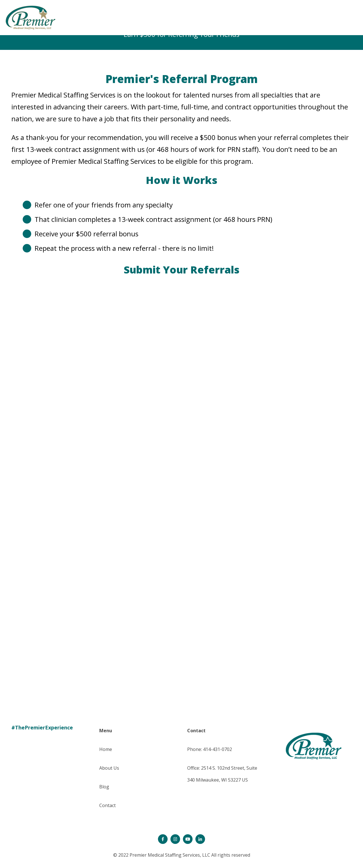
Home (106, 749)
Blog (104, 787)
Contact (107, 805)
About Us (109, 768)
